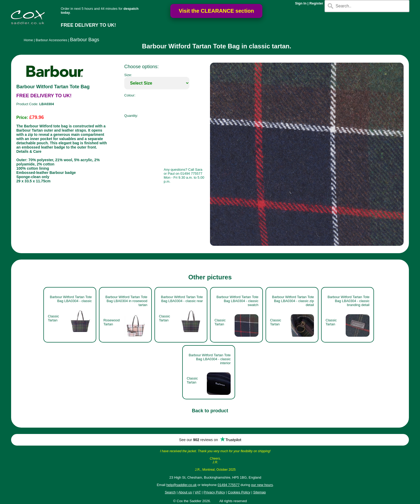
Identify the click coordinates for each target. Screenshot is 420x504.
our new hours (262, 485)
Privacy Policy (214, 492)
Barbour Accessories (51, 40)
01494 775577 (229, 485)
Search (170, 492)
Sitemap (259, 492)
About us (185, 492)
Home (28, 40)
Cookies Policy (239, 492)
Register (316, 3)
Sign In (301, 3)
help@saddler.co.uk (181, 485)
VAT (198, 492)
